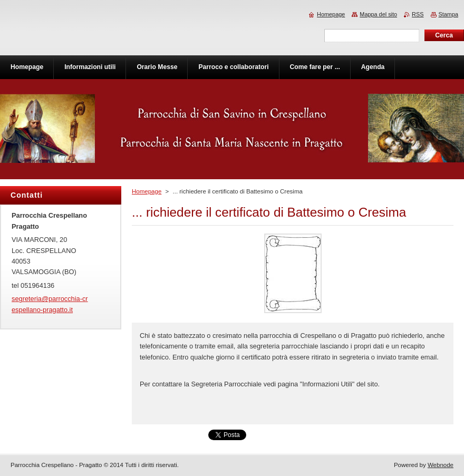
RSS (418, 14)
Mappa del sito (378, 14)
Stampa (448, 14)
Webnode (441, 465)
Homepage (147, 191)
